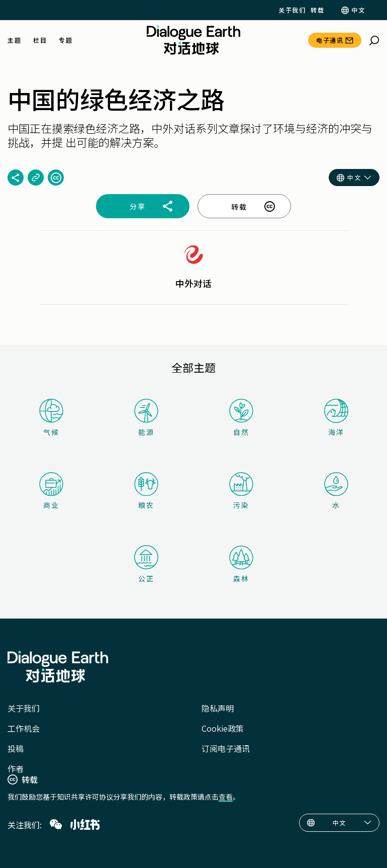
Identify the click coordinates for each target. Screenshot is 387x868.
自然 (241, 418)
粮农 (146, 491)
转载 (317, 10)
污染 (241, 491)
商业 (51, 491)
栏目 (40, 40)
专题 (66, 40)
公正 (146, 564)
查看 (226, 797)
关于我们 (292, 10)
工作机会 (24, 728)
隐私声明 (218, 708)
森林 (241, 565)
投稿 (16, 748)
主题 (14, 40)
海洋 (336, 418)
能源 (146, 418)
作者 (16, 768)
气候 (51, 418)
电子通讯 (330, 40)
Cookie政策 (223, 728)
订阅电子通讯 (226, 748)
